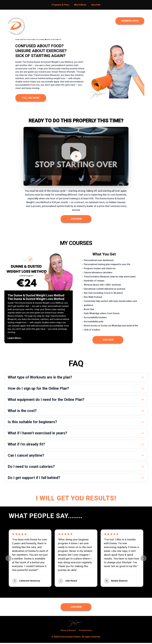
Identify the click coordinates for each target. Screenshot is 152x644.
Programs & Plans (60, 5)
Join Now (76, 219)
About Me (96, 5)
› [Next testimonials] (144, 559)
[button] (39, 298)
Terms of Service (68, 631)
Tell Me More (32, 98)
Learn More (15, 339)
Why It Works (80, 5)
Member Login (128, 21)
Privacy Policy (85, 631)
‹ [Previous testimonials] (9, 559)
